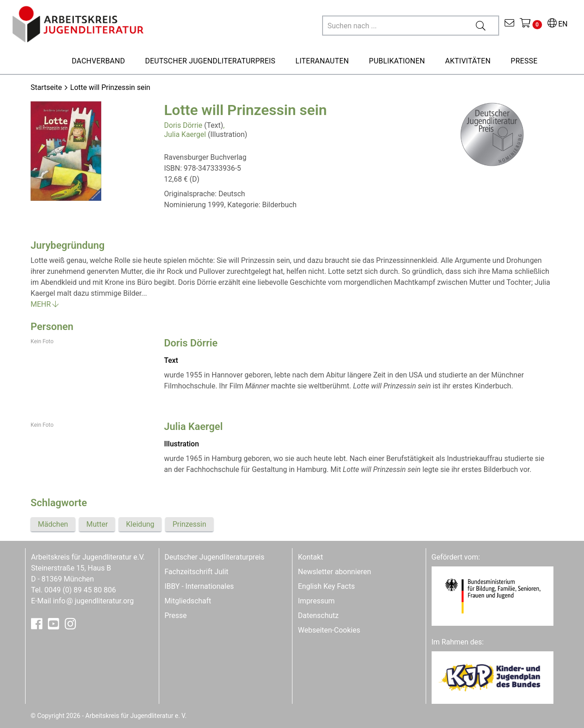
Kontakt (310, 557)
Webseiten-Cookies (329, 630)
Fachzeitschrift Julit (197, 572)
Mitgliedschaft (188, 601)
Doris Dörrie (183, 125)
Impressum (316, 601)
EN (558, 24)
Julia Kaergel (185, 134)
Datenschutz (318, 615)
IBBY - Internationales (199, 586)
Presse (176, 615)
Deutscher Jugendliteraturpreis (215, 557)
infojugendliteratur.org (93, 601)
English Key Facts (326, 586)
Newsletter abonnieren (334, 572)
